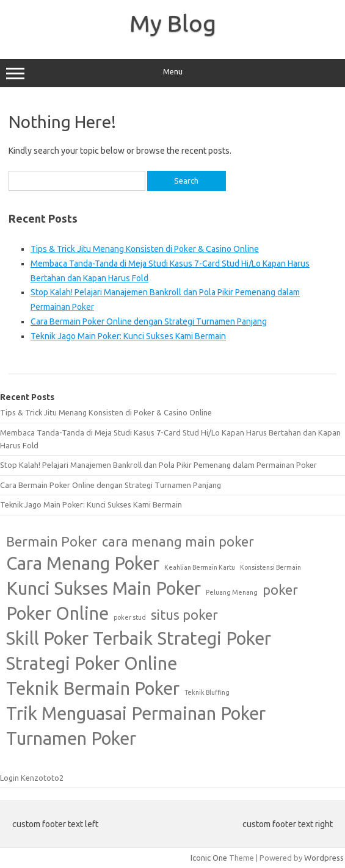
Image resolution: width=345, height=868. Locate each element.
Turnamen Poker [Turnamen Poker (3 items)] (71, 738)
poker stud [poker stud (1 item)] (130, 617)
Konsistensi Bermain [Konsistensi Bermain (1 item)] (271, 567)
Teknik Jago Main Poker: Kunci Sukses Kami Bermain (128, 336)
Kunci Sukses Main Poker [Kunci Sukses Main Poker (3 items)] (103, 588)
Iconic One (209, 858)
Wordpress (324, 858)
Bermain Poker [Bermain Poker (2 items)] (52, 542)
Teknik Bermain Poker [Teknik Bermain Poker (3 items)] (93, 688)
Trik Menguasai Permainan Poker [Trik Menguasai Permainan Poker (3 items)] (136, 713)
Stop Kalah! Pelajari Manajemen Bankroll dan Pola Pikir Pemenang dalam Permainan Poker (158, 465)
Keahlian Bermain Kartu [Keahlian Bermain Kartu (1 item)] (200, 567)
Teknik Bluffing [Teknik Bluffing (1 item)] (207, 692)
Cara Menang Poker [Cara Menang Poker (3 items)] (83, 563)
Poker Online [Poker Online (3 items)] (57, 613)
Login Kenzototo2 (32, 778)
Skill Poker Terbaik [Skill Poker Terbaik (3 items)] (79, 638)
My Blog (173, 23)
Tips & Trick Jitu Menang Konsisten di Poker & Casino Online (145, 249)
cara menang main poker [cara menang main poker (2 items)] (178, 542)
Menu (172, 73)
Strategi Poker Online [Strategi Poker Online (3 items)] (92, 663)
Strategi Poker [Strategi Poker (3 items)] (214, 638)
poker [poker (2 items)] (280, 590)
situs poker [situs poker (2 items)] (184, 615)
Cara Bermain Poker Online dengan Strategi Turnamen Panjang (149, 321)
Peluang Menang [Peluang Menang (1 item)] (232, 592)
